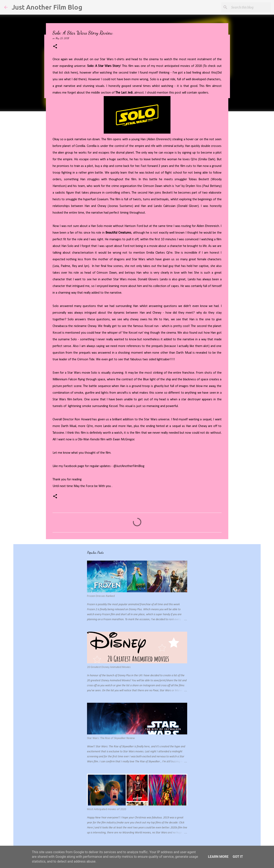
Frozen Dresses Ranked (101, 596)
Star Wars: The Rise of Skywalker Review (111, 738)
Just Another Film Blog (47, 7)
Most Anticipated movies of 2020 (107, 809)
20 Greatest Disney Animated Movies (109, 667)
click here (70, 73)
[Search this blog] (249, 7)
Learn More (218, 857)
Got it (238, 857)
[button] (55, 47)
